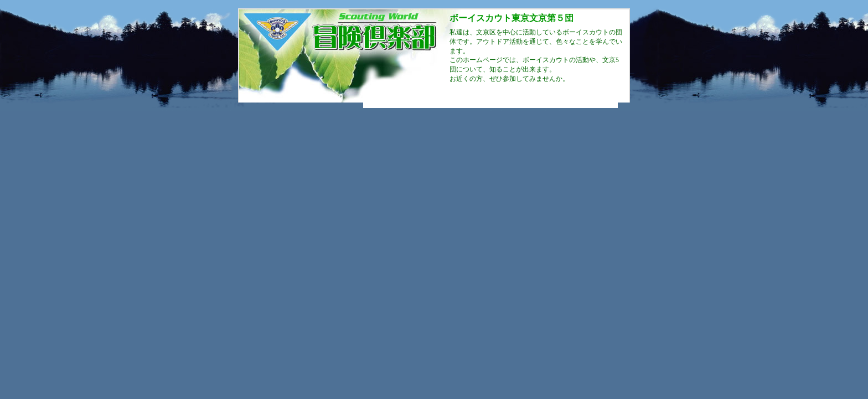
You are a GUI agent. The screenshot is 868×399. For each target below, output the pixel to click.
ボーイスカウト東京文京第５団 (512, 18)
